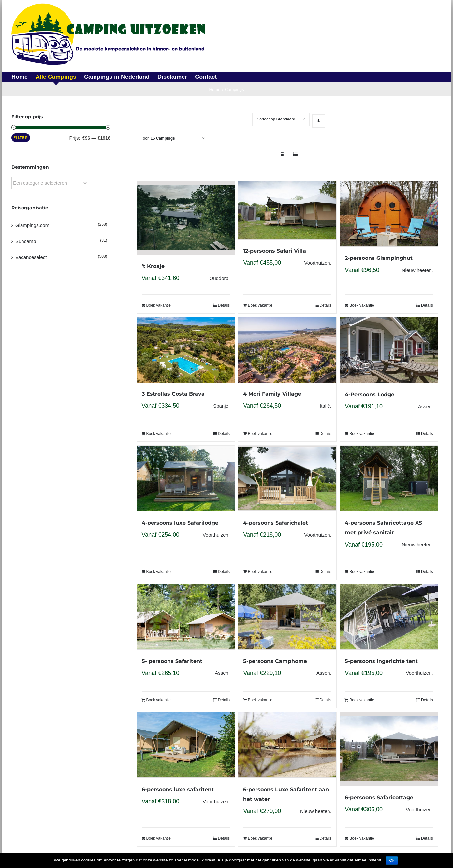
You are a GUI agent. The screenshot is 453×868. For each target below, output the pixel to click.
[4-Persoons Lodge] (389, 350)
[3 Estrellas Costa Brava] (186, 350)
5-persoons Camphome (275, 661)
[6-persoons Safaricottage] (389, 749)
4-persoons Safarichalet (276, 523)
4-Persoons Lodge (370, 394)
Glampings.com (32, 225)
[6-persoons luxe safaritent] (186, 745)
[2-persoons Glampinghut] (389, 214)
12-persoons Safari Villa (275, 251)
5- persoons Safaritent (172, 661)
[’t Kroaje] (186, 218)
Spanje (221, 406)
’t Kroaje (153, 266)
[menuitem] (23, 77)
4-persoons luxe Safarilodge (180, 523)
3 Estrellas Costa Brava (173, 394)
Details (224, 305)
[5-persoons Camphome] (287, 617)
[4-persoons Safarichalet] (287, 479)
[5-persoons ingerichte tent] (389, 617)
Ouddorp (219, 278)
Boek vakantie (159, 305)
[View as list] (295, 154)
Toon (158, 138)
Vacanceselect (31, 257)
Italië (325, 406)
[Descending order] (319, 121)
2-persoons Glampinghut (379, 258)
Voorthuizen (317, 263)
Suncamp (26, 241)
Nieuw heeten (417, 270)
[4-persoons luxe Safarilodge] (186, 479)
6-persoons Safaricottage (379, 798)
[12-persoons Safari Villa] (287, 210)
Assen (425, 406)
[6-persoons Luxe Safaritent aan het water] (287, 745)
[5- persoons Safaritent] (186, 617)
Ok (392, 861)
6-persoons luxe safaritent (178, 789)
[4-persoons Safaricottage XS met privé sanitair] (389, 479)
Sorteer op (276, 119)
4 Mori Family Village (272, 394)
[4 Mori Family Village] (287, 350)
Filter (21, 138)
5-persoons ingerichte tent (381, 661)
